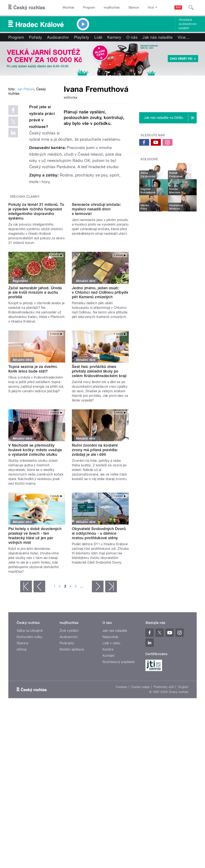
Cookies (121, 747)
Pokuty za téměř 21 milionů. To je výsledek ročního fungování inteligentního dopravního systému (36, 272)
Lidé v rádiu (111, 703)
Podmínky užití (164, 747)
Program (89, 7)
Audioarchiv (188, 24)
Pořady (36, 37)
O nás (132, 37)
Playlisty (82, 37)
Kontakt (109, 716)
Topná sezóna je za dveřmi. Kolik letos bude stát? (33, 429)
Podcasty (67, 703)
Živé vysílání (69, 691)
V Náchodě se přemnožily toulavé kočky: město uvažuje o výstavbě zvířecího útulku (35, 510)
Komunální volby (29, 697)
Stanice (134, 7)
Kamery (184, 28)
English (183, 747)
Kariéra (108, 710)
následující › (98, 647)
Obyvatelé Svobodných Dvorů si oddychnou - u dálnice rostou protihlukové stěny (99, 594)
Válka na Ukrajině (30, 691)
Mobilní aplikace (72, 710)
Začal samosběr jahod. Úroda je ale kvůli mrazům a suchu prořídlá (35, 353)
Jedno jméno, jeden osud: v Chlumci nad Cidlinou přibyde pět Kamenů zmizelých (100, 353)
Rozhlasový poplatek (119, 722)
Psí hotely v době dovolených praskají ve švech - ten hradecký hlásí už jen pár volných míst (35, 596)
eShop (22, 710)
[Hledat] (191, 7)
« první (26, 647)
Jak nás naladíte (158, 37)
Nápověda (110, 697)
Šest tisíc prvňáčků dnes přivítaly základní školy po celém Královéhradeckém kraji (99, 432)
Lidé (98, 37)
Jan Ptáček (26, 137)
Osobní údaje (141, 747)
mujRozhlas (112, 7)
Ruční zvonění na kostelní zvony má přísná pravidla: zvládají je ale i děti (95, 510)
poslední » (111, 647)
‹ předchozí (39, 647)
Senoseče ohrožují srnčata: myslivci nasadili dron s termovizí (96, 269)
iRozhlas (69, 7)
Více (184, 37)
